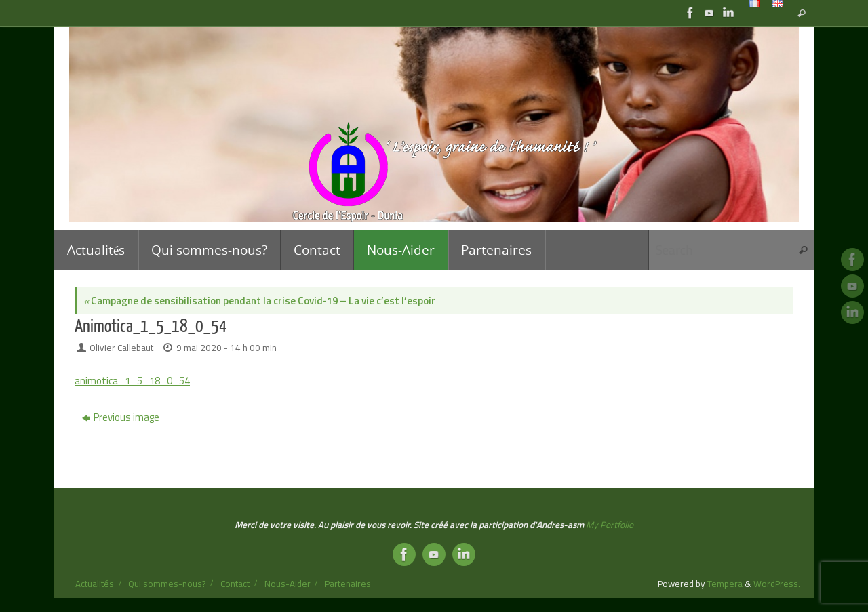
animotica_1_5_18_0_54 (132, 381)
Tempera (725, 584)
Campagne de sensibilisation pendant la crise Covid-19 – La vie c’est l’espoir (259, 301)
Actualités (95, 584)
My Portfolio (610, 525)
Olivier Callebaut (121, 348)
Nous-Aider (288, 584)
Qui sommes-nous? (167, 584)
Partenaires (348, 584)
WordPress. (777, 584)
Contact (235, 584)
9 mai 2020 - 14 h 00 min (226, 348)
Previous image (121, 417)
